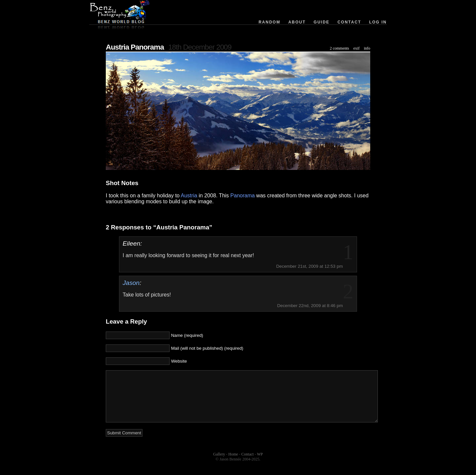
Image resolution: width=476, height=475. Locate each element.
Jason (131, 283)
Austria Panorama (135, 47)
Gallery (219, 464)
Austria (189, 196)
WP (260, 464)
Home (233, 464)
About (297, 22)
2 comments (339, 48)
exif (357, 48)
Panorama (243, 196)
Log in (378, 22)
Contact (349, 22)
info (367, 48)
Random (269, 22)
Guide (322, 22)
